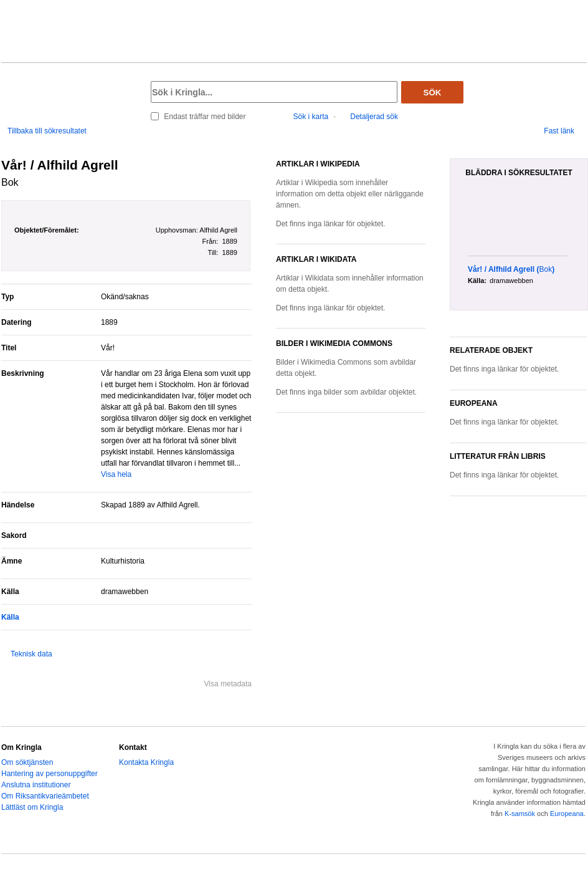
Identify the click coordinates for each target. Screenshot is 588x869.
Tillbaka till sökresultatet (47, 131)
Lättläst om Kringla (32, 807)
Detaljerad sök (374, 117)
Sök (433, 93)
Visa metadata (228, 684)
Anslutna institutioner (36, 785)
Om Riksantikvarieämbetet (45, 796)
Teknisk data (31, 654)
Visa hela (116, 474)
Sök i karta (311, 117)
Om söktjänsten (27, 762)
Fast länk (559, 131)
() (511, 269)
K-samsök (520, 814)
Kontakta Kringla (146, 762)
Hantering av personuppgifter (50, 774)
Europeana (567, 814)
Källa (10, 617)
